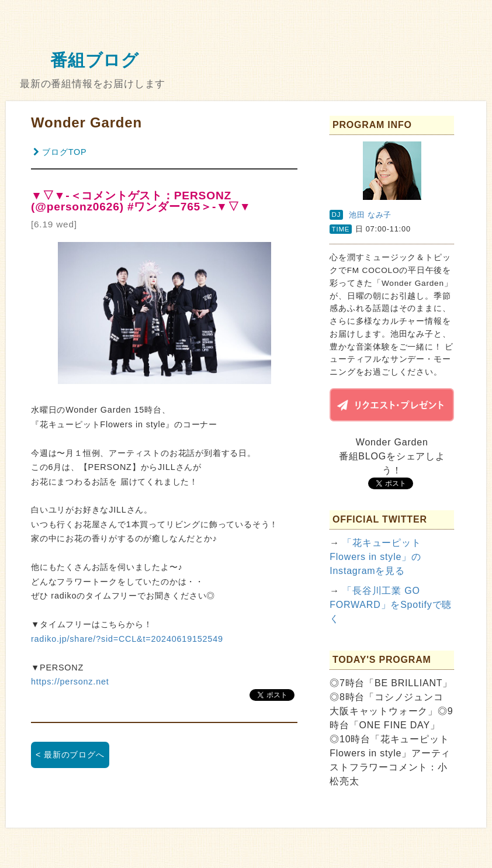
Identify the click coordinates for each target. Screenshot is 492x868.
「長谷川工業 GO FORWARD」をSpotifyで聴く (391, 605)
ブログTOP (60, 152)
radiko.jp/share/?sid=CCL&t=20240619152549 (127, 639)
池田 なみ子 (370, 215)
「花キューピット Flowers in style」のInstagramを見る (375, 557)
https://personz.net (70, 682)
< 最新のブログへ (70, 755)
